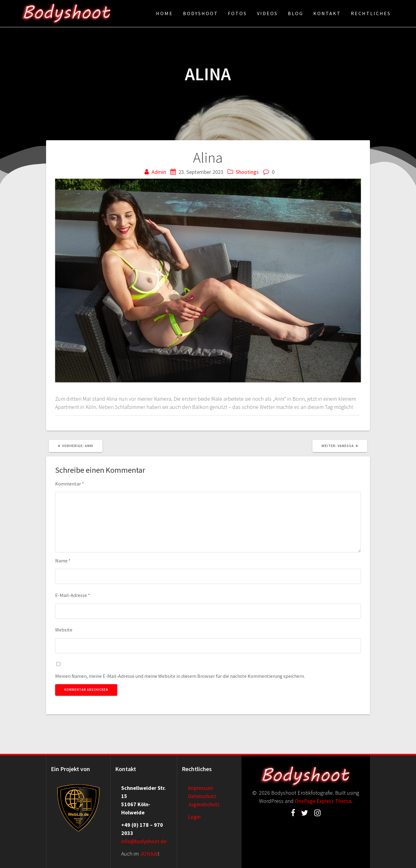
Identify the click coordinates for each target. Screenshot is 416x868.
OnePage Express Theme (323, 801)
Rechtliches (371, 13)
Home (165, 13)
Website (64, 630)
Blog (296, 13)
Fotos (237, 13)
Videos (267, 13)
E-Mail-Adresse (73, 595)
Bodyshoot (201, 13)
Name (63, 561)
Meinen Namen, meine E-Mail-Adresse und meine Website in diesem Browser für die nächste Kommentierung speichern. (180, 676)
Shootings (247, 172)
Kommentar (70, 484)
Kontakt (327, 13)
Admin (159, 172)
